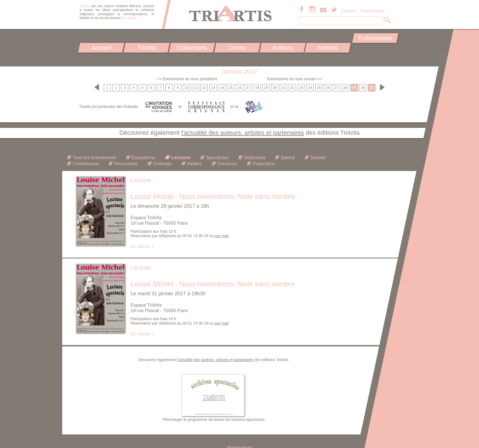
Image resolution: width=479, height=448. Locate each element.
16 (239, 88)
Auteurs (283, 48)
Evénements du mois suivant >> (294, 79)
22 (292, 88)
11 (196, 88)
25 (319, 88)
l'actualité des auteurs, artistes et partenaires (243, 133)
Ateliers (194, 164)
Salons (287, 158)
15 (231, 88)
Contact (349, 11)
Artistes (328, 48)
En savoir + (131, 18)
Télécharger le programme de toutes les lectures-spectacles (213, 419)
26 (328, 88)
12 (204, 88)
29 (354, 88)
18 (257, 88)
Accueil (101, 48)
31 (372, 88)
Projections (263, 164)
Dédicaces (254, 158)
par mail (222, 236)
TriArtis (146, 48)
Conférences (85, 164)
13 (213, 88)
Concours (227, 164)
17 (248, 88)
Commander (373, 11)
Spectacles (217, 158)
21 (283, 88)
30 (363, 88)
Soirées (317, 158)
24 (310, 88)
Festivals (162, 164)
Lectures (180, 158)
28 (345, 88)
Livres (237, 48)
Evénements (375, 38)
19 (266, 88)
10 (187, 88)
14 (222, 88)
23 (301, 88)
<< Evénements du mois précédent (187, 79)
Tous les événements (94, 158)
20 (275, 88)
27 (337, 88)
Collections (192, 48)
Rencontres (125, 164)
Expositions (143, 158)
